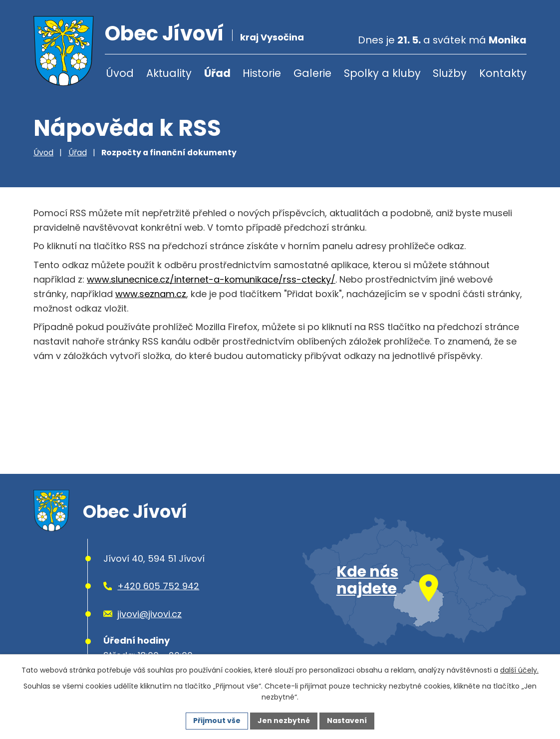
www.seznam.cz (151, 294)
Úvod (120, 73)
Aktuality (169, 73)
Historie (262, 73)
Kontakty (503, 73)
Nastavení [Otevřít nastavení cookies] (347, 721)
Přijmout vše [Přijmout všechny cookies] (217, 721)
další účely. (519, 670)
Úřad (217, 73)
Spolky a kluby (382, 73)
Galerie (312, 73)
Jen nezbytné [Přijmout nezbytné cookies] (284, 721)
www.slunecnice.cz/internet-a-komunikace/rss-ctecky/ (211, 279)
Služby (450, 73)
